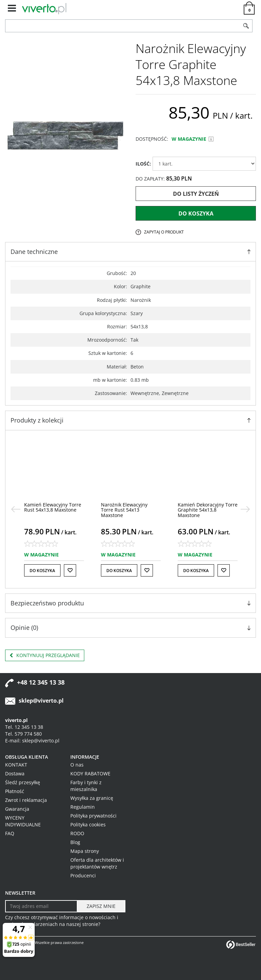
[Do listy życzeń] (70, 570)
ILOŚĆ (143, 164)
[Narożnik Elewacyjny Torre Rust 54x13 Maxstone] (124, 510)
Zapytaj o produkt (164, 232)
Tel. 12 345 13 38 (24, 727)
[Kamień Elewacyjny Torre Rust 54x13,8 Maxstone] (53, 507)
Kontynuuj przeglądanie (45, 655)
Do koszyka (196, 213)
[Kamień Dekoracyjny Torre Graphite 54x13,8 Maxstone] (208, 510)
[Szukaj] (246, 26)
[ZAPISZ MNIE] (101, 906)
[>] (245, 509)
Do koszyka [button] (42, 571)
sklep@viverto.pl (41, 701)
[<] (16, 509)
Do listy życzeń (196, 194)
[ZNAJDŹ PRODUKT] (123, 26)
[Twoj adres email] (41, 906)
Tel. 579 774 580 (23, 734)
